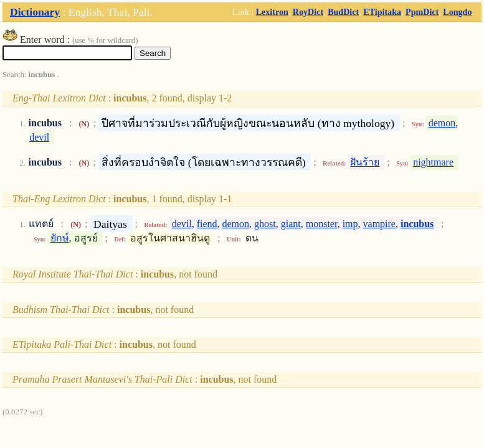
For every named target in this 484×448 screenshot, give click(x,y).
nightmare (433, 162)
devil (39, 137)
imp (350, 224)
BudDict (343, 12)
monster (322, 224)
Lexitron (272, 12)
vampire (379, 224)
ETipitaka (382, 12)
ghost (265, 224)
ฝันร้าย (365, 162)
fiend (207, 224)
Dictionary (35, 12)
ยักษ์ (60, 238)
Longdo (457, 12)
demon (442, 123)
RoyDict (308, 12)
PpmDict (422, 12)
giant (291, 224)
